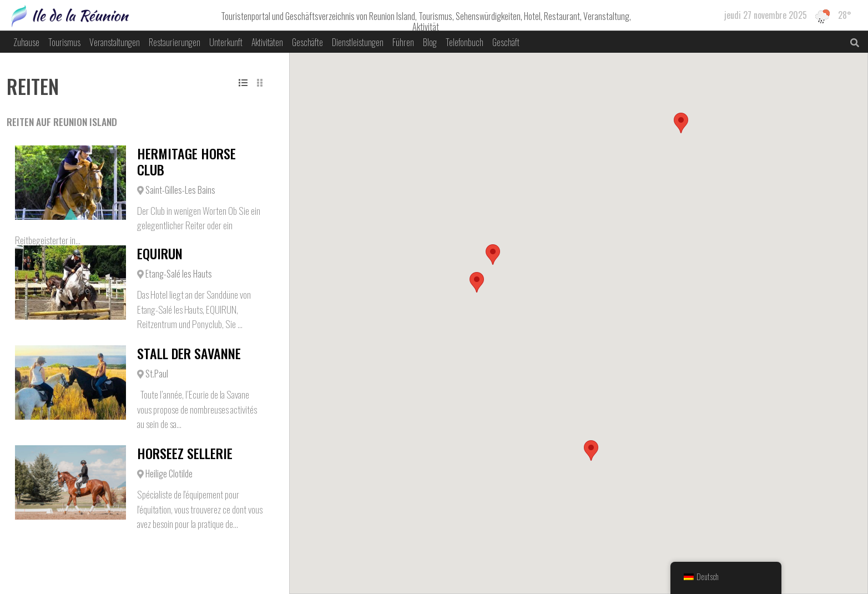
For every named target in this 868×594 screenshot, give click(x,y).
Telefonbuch (465, 42)
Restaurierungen (175, 42)
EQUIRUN (160, 253)
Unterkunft (226, 42)
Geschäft (506, 42)
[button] (477, 282)
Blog (430, 42)
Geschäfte (307, 42)
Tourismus (64, 42)
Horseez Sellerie (185, 453)
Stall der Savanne (189, 353)
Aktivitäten (267, 42)
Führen (403, 42)
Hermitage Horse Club (186, 161)
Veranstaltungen (115, 42)
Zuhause (26, 42)
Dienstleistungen (358, 42)
